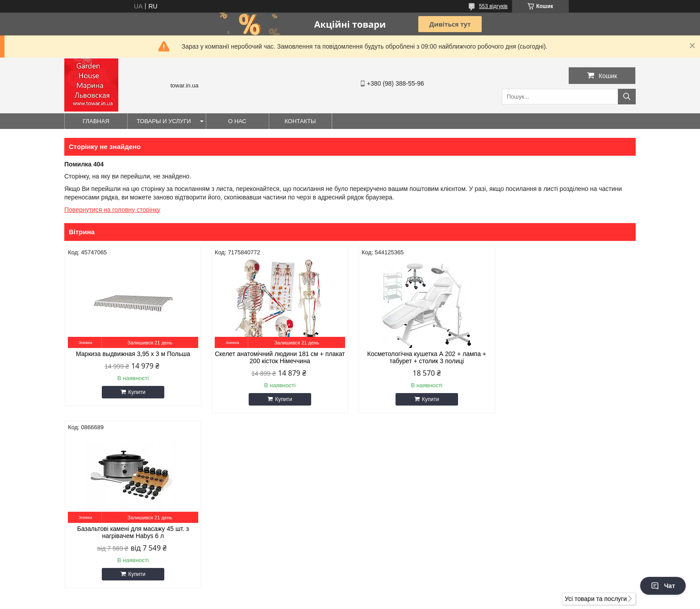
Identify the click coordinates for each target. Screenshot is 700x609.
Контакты (300, 121)
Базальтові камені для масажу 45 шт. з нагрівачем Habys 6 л (568, 357)
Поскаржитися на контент (324, 601)
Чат (663, 586)
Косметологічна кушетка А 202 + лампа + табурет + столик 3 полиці (423, 357)
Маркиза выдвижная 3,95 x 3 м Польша (132, 354)
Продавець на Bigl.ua (350, 592)
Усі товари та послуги (596, 424)
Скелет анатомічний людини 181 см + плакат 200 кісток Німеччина (278, 357)
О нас (237, 121)
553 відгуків (493, 6)
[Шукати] (627, 97)
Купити (136, 392)
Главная (96, 121)
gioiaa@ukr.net (385, 484)
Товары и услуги (164, 121)
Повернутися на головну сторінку (112, 210)
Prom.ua (392, 584)
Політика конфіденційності (393, 601)
